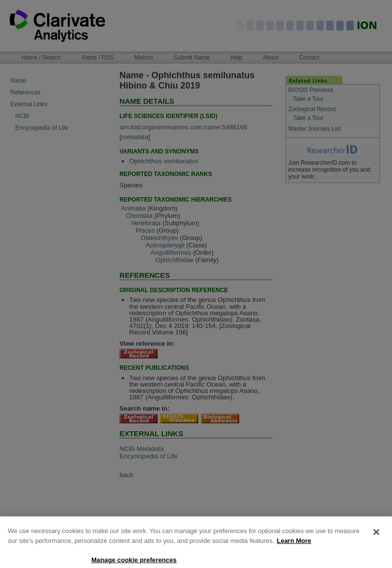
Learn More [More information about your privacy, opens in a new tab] (294, 547)
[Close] (376, 538)
